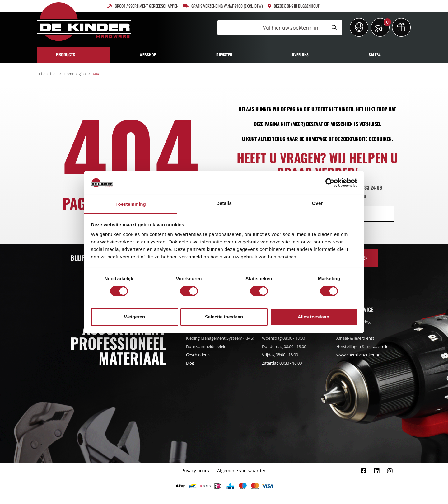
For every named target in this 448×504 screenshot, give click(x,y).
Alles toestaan (314, 317)
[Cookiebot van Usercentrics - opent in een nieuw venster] (330, 183)
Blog (190, 363)
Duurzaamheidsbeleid (206, 346)
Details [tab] (224, 203)
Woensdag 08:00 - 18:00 (283, 338)
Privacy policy (195, 471)
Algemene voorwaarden (242, 471)
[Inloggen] (359, 27)
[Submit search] (334, 28)
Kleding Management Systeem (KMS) (220, 338)
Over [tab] (317, 203)
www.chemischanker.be (358, 355)
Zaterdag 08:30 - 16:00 (282, 363)
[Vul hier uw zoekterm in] (272, 28)
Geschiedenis (198, 355)
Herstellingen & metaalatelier (363, 346)
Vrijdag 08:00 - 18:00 (280, 355)
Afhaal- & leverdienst (355, 338)
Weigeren (135, 317)
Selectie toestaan (224, 317)
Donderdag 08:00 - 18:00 (284, 346)
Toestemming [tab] (131, 204)
